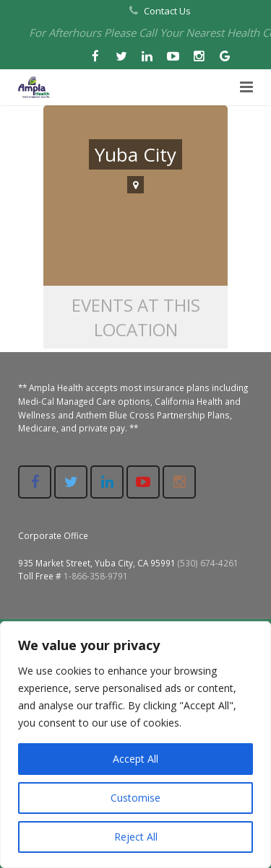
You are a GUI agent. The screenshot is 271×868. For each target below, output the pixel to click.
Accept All (135, 759)
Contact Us (167, 11)
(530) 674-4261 (208, 563)
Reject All (136, 837)
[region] (135, 745)
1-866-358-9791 (96, 576)
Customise (135, 798)
